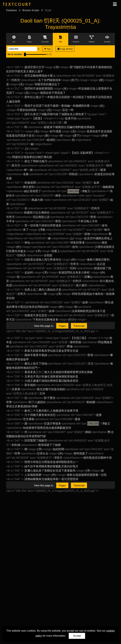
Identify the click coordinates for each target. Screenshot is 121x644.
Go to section (15, 54)
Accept (77, 636)
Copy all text (65, 49)
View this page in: (44, 326)
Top (47, 49)
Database (12, 10)
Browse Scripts (31, 10)
